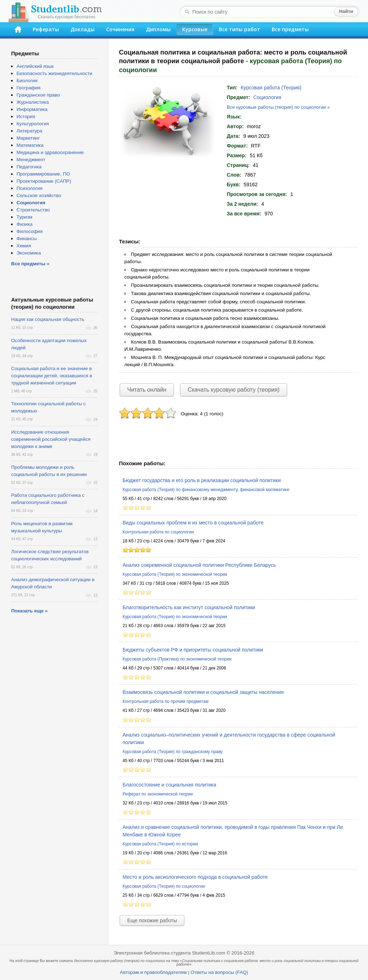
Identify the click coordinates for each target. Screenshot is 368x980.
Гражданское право (38, 95)
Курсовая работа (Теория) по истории (160, 844)
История (26, 116)
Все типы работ (240, 29)
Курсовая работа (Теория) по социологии (164, 886)
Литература (29, 131)
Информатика (32, 109)
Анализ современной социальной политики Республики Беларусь (199, 565)
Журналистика (33, 102)
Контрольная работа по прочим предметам (165, 701)
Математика (30, 145)
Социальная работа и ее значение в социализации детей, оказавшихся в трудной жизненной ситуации (52, 376)
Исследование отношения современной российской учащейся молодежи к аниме (51, 439)
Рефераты (46, 29)
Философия (30, 231)
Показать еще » (29, 611)
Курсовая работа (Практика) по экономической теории (177, 659)
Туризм (24, 217)
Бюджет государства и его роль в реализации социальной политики (202, 480)
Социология (267, 97)
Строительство (33, 210)
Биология (27, 81)
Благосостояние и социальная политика (169, 785)
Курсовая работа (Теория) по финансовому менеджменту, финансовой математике (206, 490)
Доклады (82, 29)
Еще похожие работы (152, 920)
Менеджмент (31, 160)
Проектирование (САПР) (44, 181)
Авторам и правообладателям (153, 972)
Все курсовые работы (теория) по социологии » (278, 107)
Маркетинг (28, 138)
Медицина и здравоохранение (50, 152)
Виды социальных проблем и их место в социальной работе (193, 523)
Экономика (29, 253)
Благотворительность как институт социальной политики (189, 607)
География (28, 88)
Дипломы (158, 29)
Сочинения (120, 29)
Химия (24, 246)
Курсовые (195, 29)
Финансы (27, 239)
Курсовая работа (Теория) (271, 88)
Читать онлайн (147, 390)
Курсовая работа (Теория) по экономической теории (175, 574)
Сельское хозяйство (39, 195)
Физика (25, 224)
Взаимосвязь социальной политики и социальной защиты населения (203, 692)
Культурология (33, 124)
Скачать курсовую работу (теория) (234, 390)
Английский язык (35, 66)
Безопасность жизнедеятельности (54, 73)
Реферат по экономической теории (158, 794)
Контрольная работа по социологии (158, 532)
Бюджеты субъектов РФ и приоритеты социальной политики (193, 650)
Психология (29, 188)
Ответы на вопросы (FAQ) (219, 972)
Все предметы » (30, 264)
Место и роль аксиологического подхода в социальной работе (195, 877)
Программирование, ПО (43, 174)
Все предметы (290, 29)
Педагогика (29, 167)
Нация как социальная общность (48, 319)
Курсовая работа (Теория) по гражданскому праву (173, 752)
